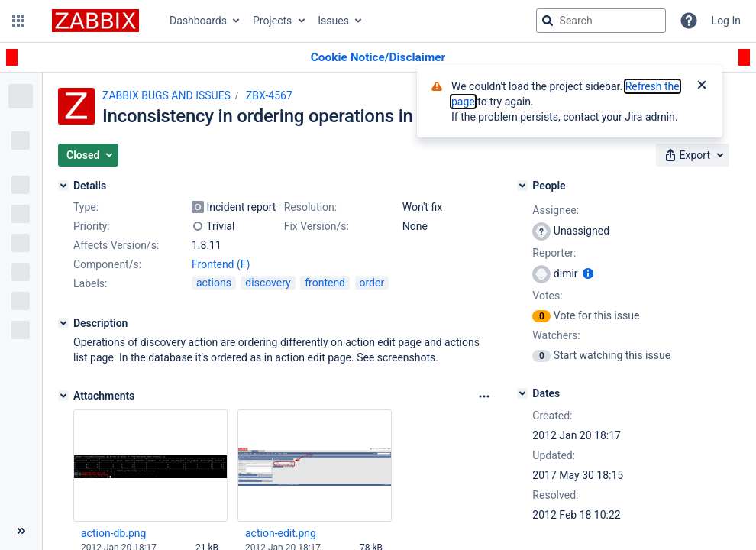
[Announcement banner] (378, 58)
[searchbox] (601, 21)
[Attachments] (63, 396)
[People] (522, 186)
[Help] (689, 21)
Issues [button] (333, 21)
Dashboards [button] (198, 21)
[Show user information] (588, 273)
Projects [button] (272, 21)
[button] (18, 21)
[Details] (63, 186)
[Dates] (522, 393)
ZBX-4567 (269, 95)
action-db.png (113, 533)
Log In (726, 21)
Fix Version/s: (317, 226)
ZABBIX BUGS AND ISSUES (166, 95)
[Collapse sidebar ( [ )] (21, 531)
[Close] (702, 86)
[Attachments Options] (484, 396)
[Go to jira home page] (95, 21)
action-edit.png (281, 533)
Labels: (90, 283)
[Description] (63, 323)
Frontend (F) (221, 264)
